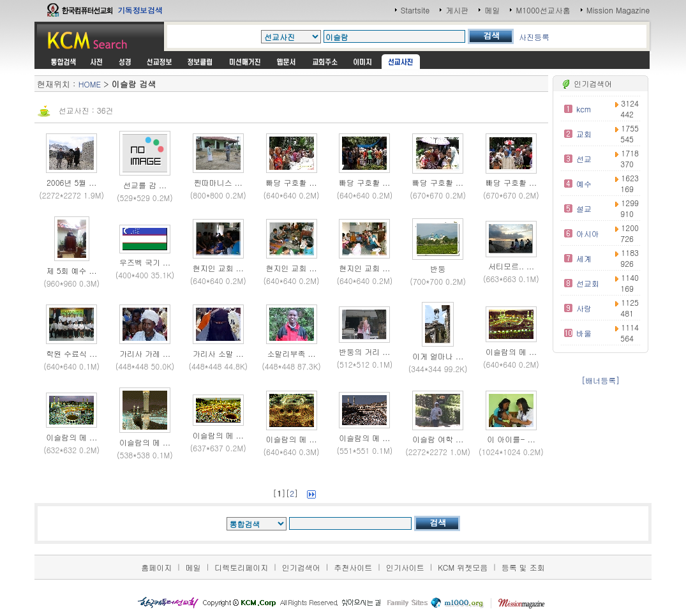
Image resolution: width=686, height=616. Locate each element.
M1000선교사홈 (543, 10)
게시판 (457, 10)
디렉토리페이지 (241, 567)
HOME (90, 84)
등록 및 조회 (523, 567)
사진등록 (534, 37)
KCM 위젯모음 (463, 567)
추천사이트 (353, 567)
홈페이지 (156, 567)
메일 (492, 10)
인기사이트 (405, 567)
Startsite (415, 10)
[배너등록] (600, 380)
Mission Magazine (618, 10)
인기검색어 (301, 567)
